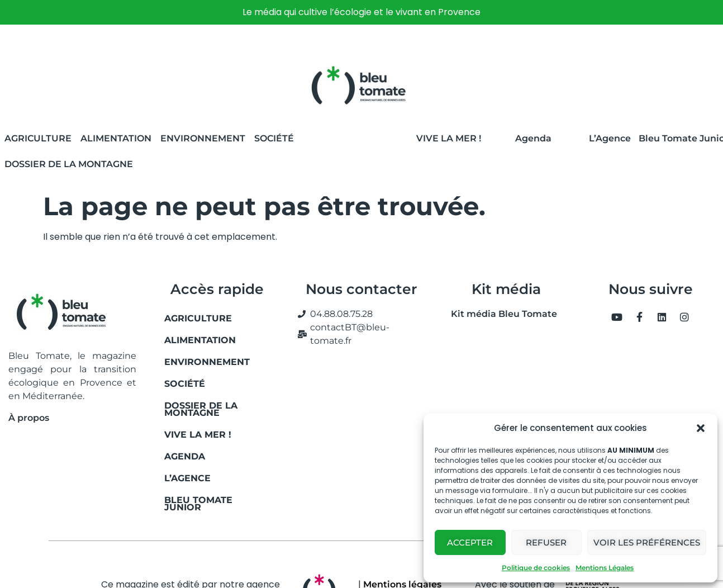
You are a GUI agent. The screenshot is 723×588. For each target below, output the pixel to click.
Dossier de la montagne (69, 164)
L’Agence (610, 138)
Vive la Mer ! (449, 138)
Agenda (533, 138)
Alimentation (116, 138)
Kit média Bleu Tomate (500, 314)
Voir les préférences (647, 542)
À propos (29, 418)
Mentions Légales (605, 568)
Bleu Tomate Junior (198, 504)
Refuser (546, 542)
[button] (701, 428)
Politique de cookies (536, 568)
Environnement (203, 138)
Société (274, 138)
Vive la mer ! (198, 435)
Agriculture (38, 138)
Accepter (470, 542)
